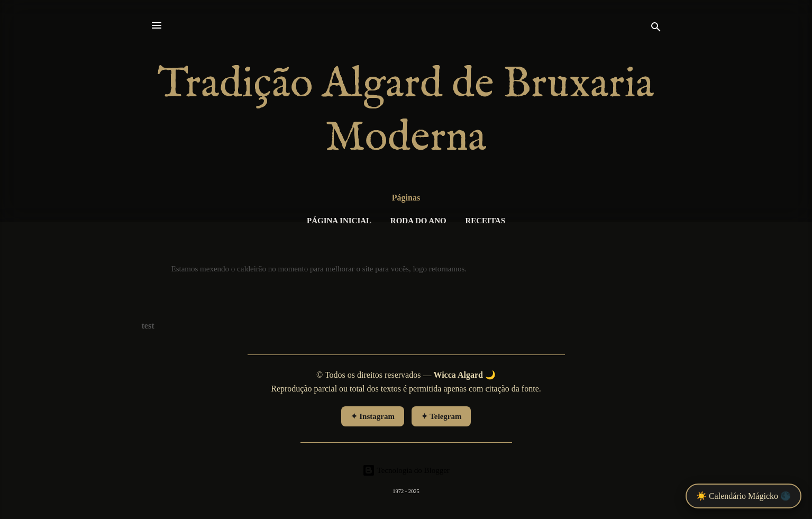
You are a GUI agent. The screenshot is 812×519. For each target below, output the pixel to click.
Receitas (485, 221)
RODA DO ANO (418, 221)
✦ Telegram (441, 416)
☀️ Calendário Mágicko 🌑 (743, 496)
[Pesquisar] (656, 29)
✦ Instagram (373, 416)
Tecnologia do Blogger (406, 470)
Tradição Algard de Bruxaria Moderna (406, 112)
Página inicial (339, 221)
